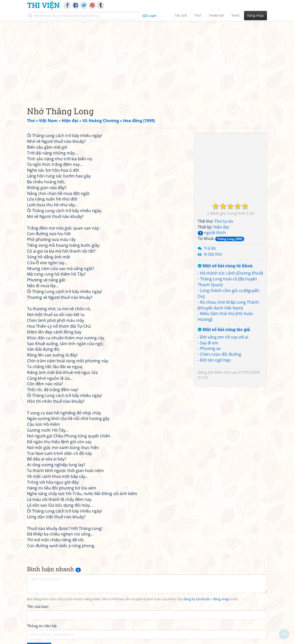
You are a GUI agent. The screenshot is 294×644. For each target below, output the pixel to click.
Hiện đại (221, 227)
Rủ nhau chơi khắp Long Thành (229, 302)
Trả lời (210, 248)
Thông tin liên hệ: (42, 626)
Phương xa (210, 348)
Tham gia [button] (216, 15)
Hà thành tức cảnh (218, 273)
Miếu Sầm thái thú (217, 314)
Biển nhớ (222, 372)
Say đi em (209, 343)
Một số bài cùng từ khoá (225, 266)
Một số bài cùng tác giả (224, 330)
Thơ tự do (224, 221)
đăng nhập (221, 599)
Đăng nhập (255, 15)
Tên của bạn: (38, 606)
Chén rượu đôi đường (221, 354)
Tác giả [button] (181, 15)
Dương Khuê (250, 273)
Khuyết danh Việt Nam (220, 308)
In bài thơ (213, 254)
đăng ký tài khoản (197, 599)
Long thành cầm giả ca (221, 291)
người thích (212, 233)
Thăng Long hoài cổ (219, 279)
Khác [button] (236, 15)
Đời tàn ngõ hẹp (215, 360)
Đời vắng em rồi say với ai (224, 337)
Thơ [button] (198, 15)
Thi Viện (43, 5)
